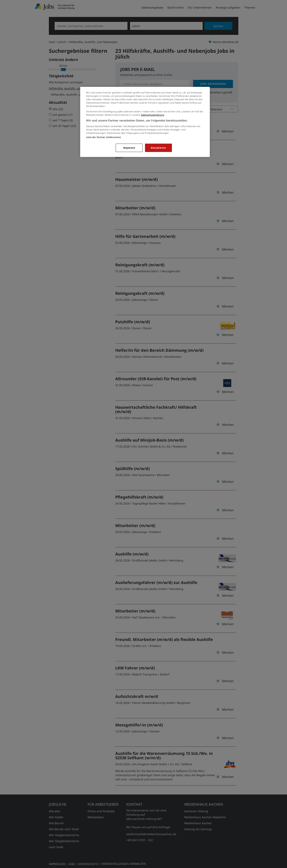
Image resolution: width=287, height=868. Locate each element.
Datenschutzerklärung (153, 115)
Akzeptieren (158, 148)
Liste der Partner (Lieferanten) (104, 137)
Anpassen (129, 148)
